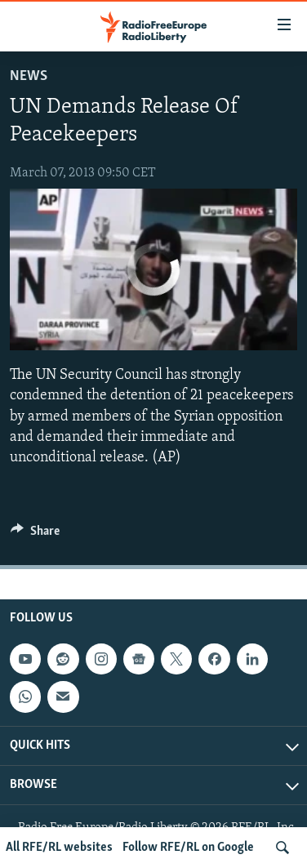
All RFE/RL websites (59, 848)
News (29, 76)
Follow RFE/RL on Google (188, 848)
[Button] (35, 535)
